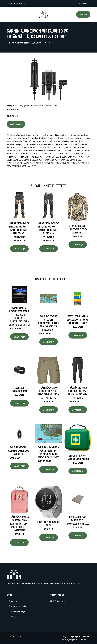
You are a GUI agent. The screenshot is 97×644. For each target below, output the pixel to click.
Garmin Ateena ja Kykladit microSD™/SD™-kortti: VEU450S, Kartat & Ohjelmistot (49, 323)
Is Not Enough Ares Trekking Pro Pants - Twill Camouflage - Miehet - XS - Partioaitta (19, 230)
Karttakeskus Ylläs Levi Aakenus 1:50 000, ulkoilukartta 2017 (78, 320)
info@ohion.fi (84, 3)
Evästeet (86, 636)
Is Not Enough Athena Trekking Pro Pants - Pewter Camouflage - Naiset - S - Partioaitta (48, 230)
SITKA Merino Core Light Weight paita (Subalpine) (78, 229)
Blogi (14, 616)
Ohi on (14, 601)
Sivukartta (85, 639)
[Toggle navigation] (10, 14)
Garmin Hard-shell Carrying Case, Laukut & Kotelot (19, 450)
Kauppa (83, 14)
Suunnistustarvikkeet (42, 43)
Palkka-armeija (18, 611)
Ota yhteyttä (74, 636)
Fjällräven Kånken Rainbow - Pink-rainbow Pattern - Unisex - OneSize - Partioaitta (19, 523)
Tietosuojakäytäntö (69, 639)
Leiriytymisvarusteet (19, 43)
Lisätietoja (16, 124)
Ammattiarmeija (19, 606)
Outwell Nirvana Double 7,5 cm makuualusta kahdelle (78, 520)
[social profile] (25, 3)
